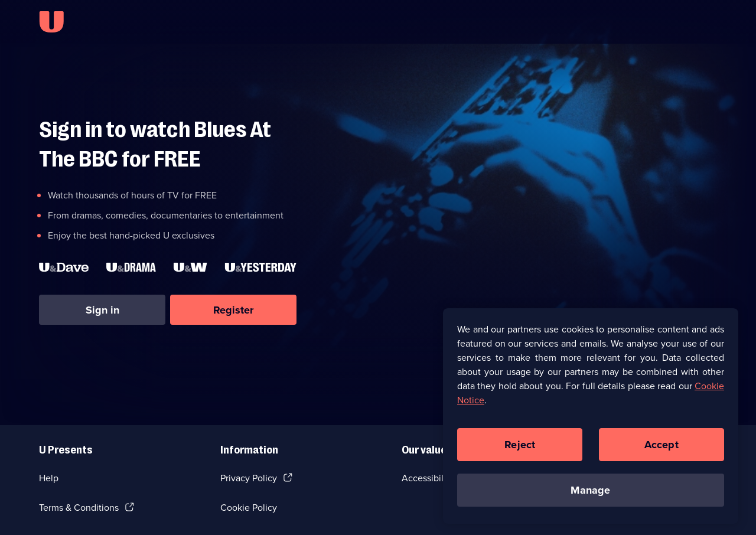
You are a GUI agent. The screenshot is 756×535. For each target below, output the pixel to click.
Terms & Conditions (79, 508)
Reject (520, 448)
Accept (661, 448)
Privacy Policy (249, 478)
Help (49, 478)
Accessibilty (426, 478)
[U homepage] (51, 22)
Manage (590, 494)
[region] (591, 420)
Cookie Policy (249, 508)
